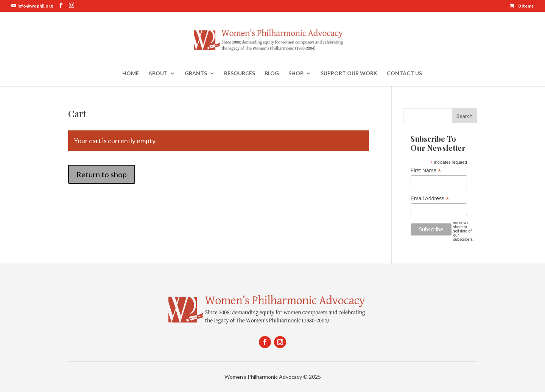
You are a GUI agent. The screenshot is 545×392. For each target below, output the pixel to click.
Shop (296, 74)
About (158, 74)
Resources (240, 74)
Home (131, 74)
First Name (426, 171)
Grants (196, 74)
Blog (272, 74)
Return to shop (102, 174)
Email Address (430, 199)
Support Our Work (349, 74)
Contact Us (404, 74)
